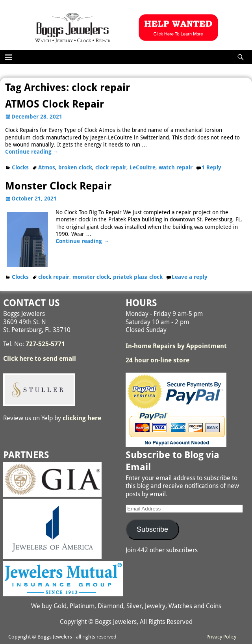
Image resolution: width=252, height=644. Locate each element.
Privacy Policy (221, 637)
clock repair (111, 167)
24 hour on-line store (157, 360)
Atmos (47, 167)
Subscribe (152, 529)
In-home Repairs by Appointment (176, 346)
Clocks (20, 167)
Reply (211, 167)
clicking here (82, 418)
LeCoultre (143, 167)
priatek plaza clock (138, 277)
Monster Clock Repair (58, 186)
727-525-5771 (45, 344)
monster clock (91, 277)
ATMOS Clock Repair (55, 104)
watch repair (176, 167)
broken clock (75, 167)
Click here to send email (40, 359)
